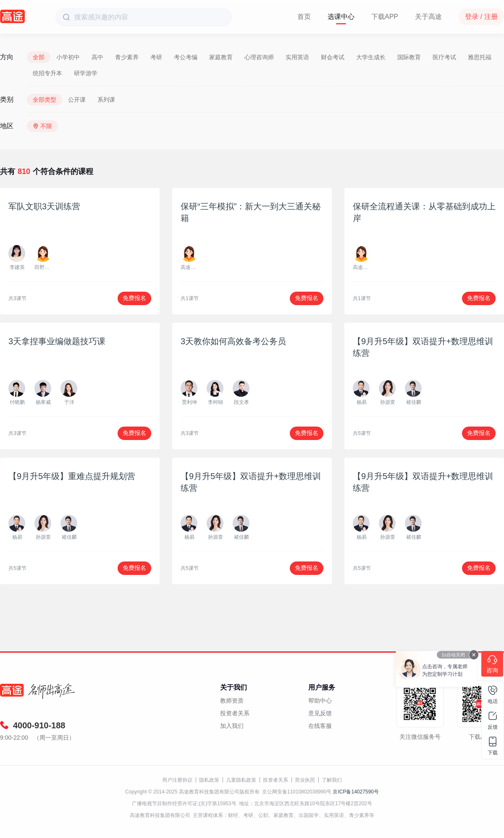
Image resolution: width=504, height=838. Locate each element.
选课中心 (341, 17)
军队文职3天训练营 (44, 206)
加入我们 (232, 726)
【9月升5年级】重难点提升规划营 (72, 476)
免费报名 (134, 298)
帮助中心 (320, 701)
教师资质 (232, 701)
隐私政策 (209, 780)
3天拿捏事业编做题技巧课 (57, 341)
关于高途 (428, 17)
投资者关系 (235, 713)
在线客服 (320, 726)
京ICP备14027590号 (356, 792)
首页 (304, 17)
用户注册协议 (177, 780)
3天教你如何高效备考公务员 (233, 341)
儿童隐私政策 (241, 780)
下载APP (385, 17)
